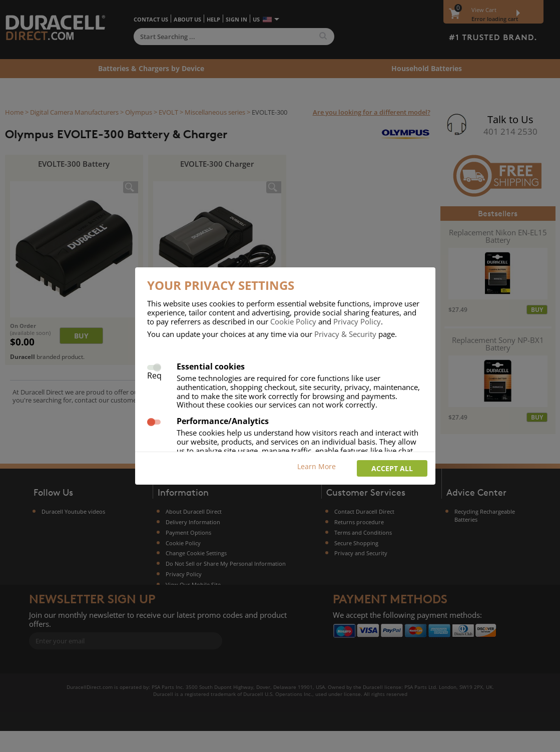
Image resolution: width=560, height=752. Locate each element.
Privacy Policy (357, 321)
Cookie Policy (293, 321)
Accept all (392, 468)
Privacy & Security (345, 334)
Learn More (317, 466)
